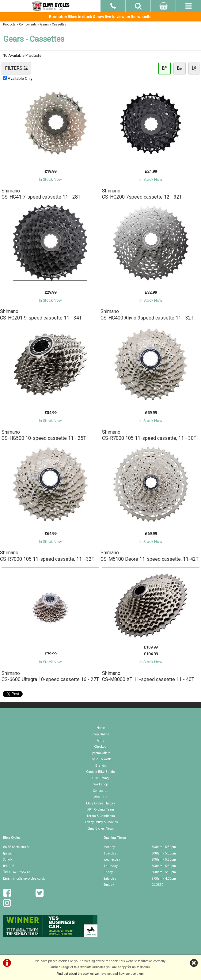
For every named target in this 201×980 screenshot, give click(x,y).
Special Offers (101, 753)
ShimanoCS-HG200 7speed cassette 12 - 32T (142, 194)
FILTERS (16, 68)
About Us (101, 797)
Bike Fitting (100, 778)
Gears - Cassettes (53, 24)
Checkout (101, 747)
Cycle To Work (101, 759)
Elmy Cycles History (100, 803)
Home (101, 728)
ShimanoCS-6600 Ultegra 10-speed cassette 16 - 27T (50, 676)
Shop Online (100, 734)
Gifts (101, 740)
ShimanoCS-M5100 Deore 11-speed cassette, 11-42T (150, 556)
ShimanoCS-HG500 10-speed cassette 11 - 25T (44, 435)
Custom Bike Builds (100, 772)
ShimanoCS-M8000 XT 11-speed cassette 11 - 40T (148, 676)
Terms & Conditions (101, 816)
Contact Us (101, 791)
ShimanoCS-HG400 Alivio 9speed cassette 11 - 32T (147, 314)
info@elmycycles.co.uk (29, 879)
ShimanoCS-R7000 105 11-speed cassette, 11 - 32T (47, 556)
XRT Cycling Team (101, 810)
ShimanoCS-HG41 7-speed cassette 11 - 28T (41, 194)
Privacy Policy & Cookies (101, 822)
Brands (101, 766)
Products (9, 24)
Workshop (101, 784)
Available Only (20, 78)
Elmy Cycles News (101, 829)
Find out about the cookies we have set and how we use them (100, 974)
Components (28, 24)
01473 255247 (20, 872)
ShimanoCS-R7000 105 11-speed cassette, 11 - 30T (149, 435)
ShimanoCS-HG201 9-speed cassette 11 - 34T (41, 314)
